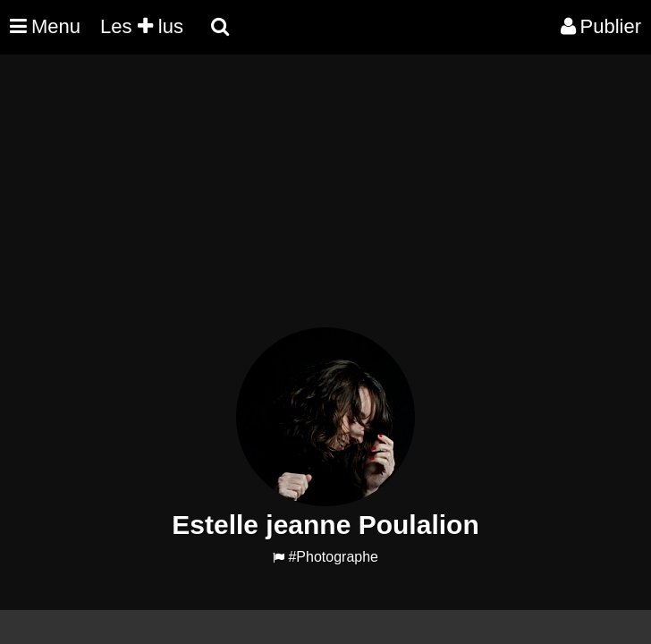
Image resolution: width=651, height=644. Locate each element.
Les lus (142, 26)
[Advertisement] (325, 202)
